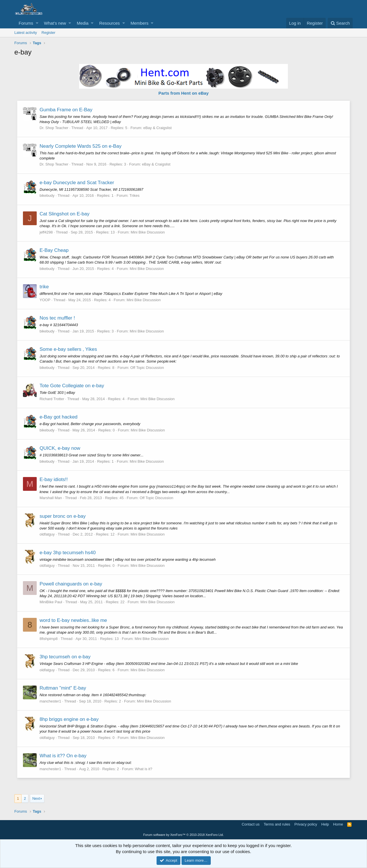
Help (325, 824)
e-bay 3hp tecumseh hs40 (68, 553)
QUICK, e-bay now (60, 448)
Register (48, 33)
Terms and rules (277, 824)
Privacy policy (306, 824)
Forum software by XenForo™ (184, 835)
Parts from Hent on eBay (183, 93)
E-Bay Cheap (54, 250)
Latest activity (26, 33)
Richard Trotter (52, 399)
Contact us (251, 824)
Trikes (135, 195)
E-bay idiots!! (54, 479)
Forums (26, 23)
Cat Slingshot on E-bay (65, 214)
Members (139, 23)
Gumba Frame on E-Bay (66, 110)
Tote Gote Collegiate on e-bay (72, 386)
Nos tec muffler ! (57, 318)
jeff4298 (46, 232)
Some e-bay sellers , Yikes (69, 349)
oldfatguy (47, 534)
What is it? (144, 769)
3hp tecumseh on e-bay (65, 657)
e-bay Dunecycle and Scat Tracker (77, 183)
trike (44, 287)
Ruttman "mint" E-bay (63, 688)
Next (36, 798)
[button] (37, 23)
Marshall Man (51, 498)
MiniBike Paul (51, 602)
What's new (55, 23)
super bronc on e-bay (63, 516)
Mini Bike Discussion (148, 232)
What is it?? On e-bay (63, 756)
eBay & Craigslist (158, 128)
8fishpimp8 (49, 639)
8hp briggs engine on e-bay (69, 719)
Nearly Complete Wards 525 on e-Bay (81, 146)
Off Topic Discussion (147, 368)
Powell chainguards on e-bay (71, 584)
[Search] (340, 23)
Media (83, 23)
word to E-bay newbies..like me (74, 620)
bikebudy (47, 195)
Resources (110, 23)
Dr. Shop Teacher (54, 128)
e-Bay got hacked (59, 417)
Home (338, 824)
